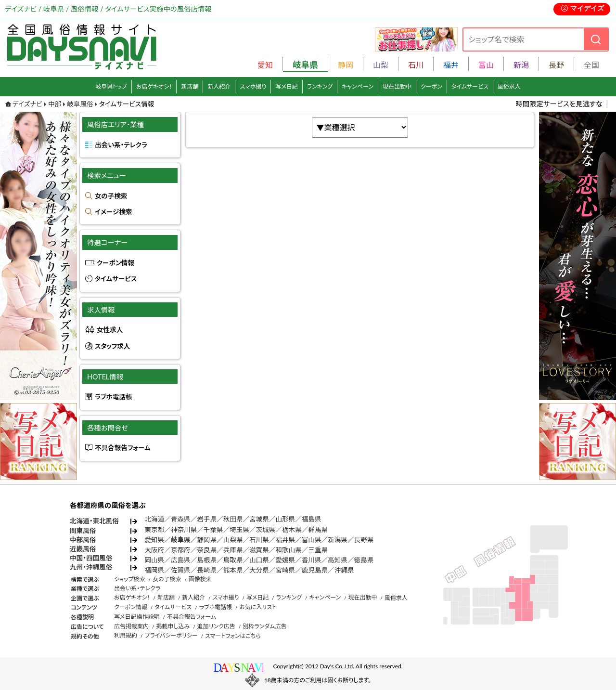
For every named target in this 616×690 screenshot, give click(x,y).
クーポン (431, 86)
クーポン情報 (115, 263)
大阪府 (155, 550)
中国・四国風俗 (91, 558)
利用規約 (126, 635)
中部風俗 (83, 540)
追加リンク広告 (216, 626)
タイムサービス (470, 86)
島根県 (207, 560)
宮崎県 (285, 570)
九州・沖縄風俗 (91, 567)
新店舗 (190, 86)
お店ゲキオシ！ (154, 86)
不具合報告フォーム (123, 448)
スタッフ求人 (112, 346)
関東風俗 (83, 531)
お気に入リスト (258, 607)
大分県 (259, 570)
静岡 (346, 65)
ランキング (320, 86)
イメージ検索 (113, 212)
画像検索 (200, 579)
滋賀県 (259, 550)
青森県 (181, 519)
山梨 (381, 65)
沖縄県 (344, 570)
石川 (416, 65)
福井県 (285, 540)
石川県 (259, 540)
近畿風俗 (83, 549)
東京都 (155, 530)
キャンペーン (358, 86)
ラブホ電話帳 (114, 397)
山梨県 (233, 540)
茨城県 (266, 530)
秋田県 (233, 519)
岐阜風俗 (80, 104)
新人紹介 (219, 86)
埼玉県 (239, 530)
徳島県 (364, 560)
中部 (55, 104)
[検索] (596, 39)
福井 (451, 65)
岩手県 (207, 519)
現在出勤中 (397, 86)
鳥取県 (233, 560)
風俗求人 (509, 86)
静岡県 (207, 540)
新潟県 (338, 540)
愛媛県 (285, 560)
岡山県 (155, 560)
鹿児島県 (315, 570)
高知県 (338, 560)
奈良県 (207, 550)
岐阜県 (181, 540)
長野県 (364, 540)
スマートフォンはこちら (233, 636)
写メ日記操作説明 (137, 617)
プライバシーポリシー (171, 635)
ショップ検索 (130, 579)
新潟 (521, 65)
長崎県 (207, 570)
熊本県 (233, 570)
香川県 (312, 560)
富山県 (312, 540)
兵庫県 (233, 550)
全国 (591, 65)
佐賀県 (181, 570)
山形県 (285, 519)
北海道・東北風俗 (94, 521)
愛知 (265, 65)
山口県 (259, 560)
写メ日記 (287, 86)
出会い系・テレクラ (121, 145)
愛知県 (155, 540)
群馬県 (318, 530)
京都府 (181, 550)
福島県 (312, 519)
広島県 (181, 560)
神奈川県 (184, 530)
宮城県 (259, 519)
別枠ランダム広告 (264, 626)
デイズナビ (27, 104)
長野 (556, 65)
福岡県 (155, 570)
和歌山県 (288, 550)
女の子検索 (111, 196)
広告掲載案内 (131, 626)
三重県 (318, 550)
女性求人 (110, 330)
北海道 (155, 519)
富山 (486, 65)
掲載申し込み (173, 626)
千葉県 (213, 530)
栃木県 (292, 530)
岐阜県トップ (111, 86)
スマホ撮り (253, 86)
